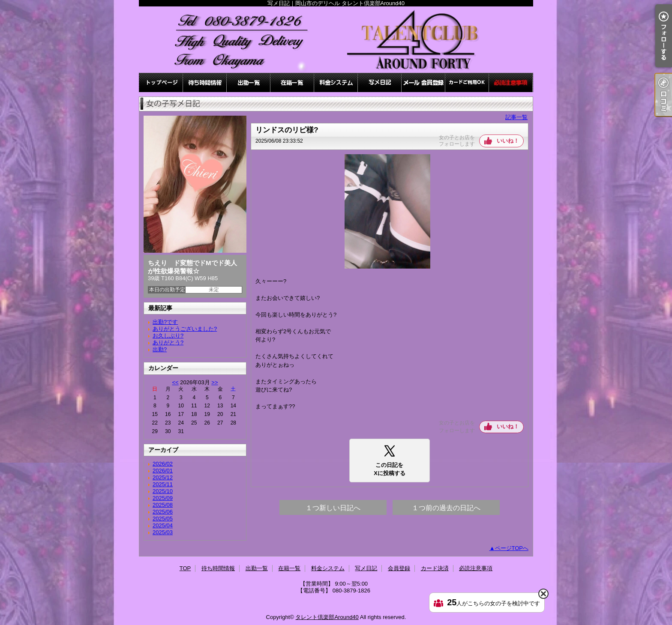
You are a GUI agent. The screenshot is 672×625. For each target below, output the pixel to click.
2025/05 (163, 519)
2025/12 (163, 477)
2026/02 (163, 464)
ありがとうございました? (185, 329)
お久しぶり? (168, 336)
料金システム (336, 82)
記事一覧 (516, 117)
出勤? (160, 349)
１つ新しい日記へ (333, 508)
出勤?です (165, 322)
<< (175, 382)
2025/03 (163, 532)
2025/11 (163, 484)
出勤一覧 (249, 82)
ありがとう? (168, 342)
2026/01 (163, 471)
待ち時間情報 (205, 82)
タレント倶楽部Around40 (327, 617)
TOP (161, 82)
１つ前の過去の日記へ (446, 508)
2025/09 (163, 498)
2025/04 (163, 525)
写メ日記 (380, 82)
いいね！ (508, 141)
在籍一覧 (292, 82)
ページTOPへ (512, 548)
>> (214, 382)
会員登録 (423, 82)
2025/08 (163, 505)
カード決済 (467, 82)
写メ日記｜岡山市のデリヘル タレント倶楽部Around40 (336, 40)
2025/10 (163, 491)
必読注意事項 (511, 82)
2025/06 (163, 512)
